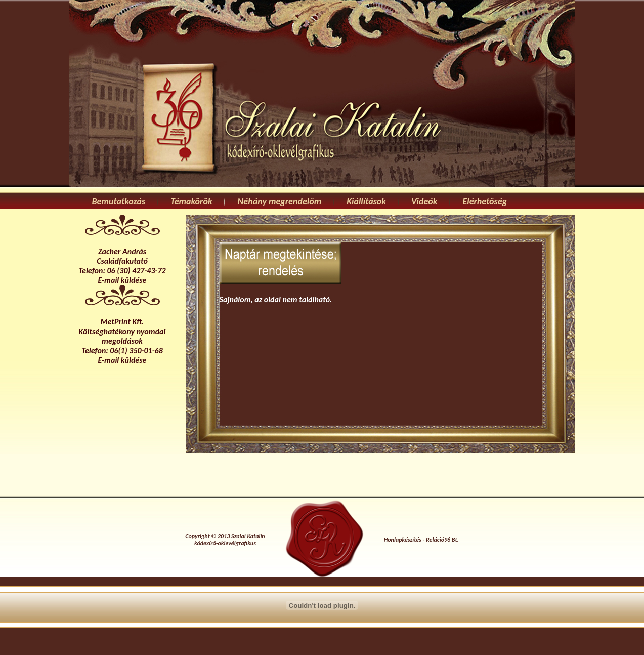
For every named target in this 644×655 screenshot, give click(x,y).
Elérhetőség (485, 201)
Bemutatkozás (119, 201)
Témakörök (191, 201)
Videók (424, 201)
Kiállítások (366, 201)
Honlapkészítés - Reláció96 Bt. (421, 540)
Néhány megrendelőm (280, 201)
